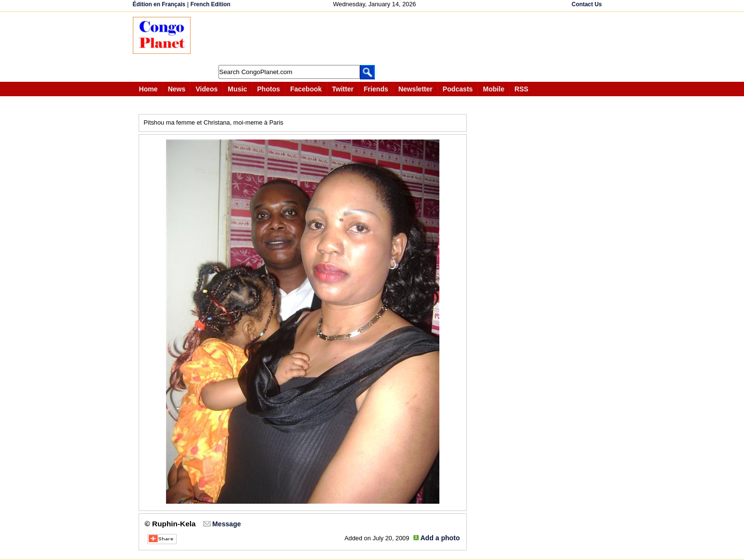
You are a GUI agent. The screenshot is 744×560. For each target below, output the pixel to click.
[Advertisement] (375, 38)
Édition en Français (159, 4)
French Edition (211, 4)
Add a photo (440, 538)
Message (226, 524)
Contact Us (587, 4)
